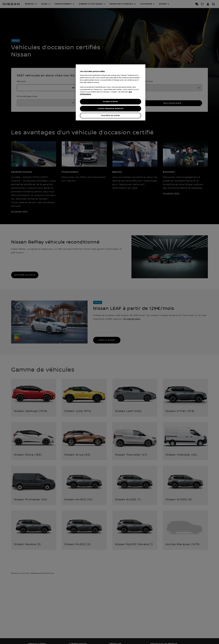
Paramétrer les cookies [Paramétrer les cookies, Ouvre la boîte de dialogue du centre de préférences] (110, 115)
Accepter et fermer (110, 102)
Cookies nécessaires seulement (110, 109)
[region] (111, 92)
